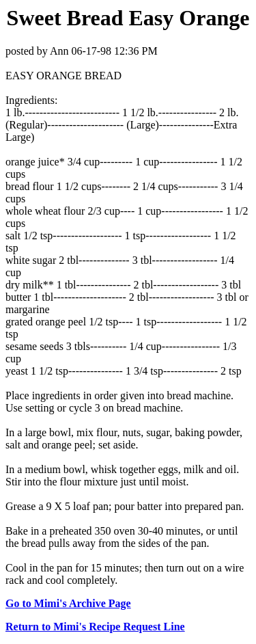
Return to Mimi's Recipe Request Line (95, 627)
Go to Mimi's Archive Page (68, 603)
